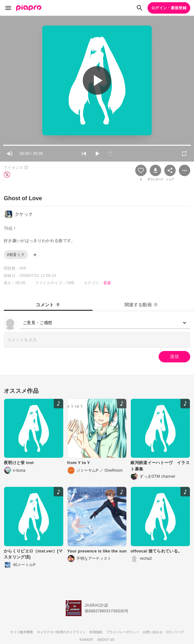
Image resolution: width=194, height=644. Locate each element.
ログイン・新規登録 (169, 8)
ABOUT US (106, 640)
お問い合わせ (153, 632)
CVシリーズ (175, 632)
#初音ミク (16, 255)
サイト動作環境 (21, 632)
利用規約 (96, 632)
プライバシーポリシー (123, 632)
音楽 (107, 283)
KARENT (87, 640)
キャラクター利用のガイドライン (61, 632)
